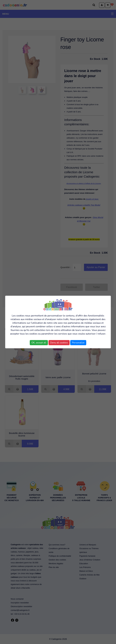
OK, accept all (39, 343)
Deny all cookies (59, 343)
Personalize (78, 343)
